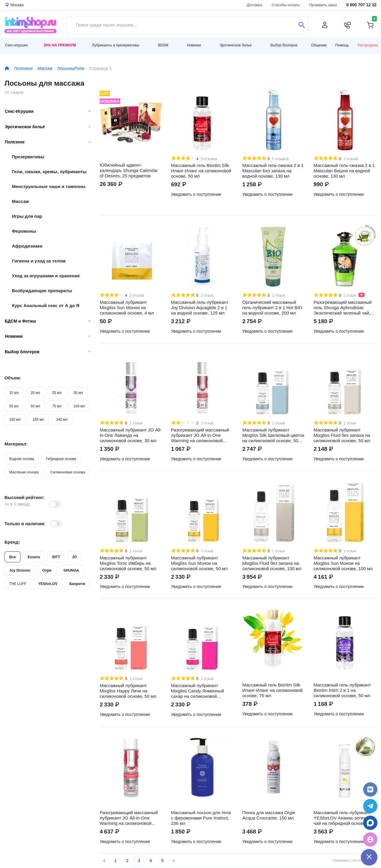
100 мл (79, 406)
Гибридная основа (61, 459)
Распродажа (368, 45)
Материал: (16, 444)
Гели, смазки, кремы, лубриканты (49, 172)
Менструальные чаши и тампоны (49, 186)
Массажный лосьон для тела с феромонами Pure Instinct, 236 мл (201, 818)
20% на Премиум (60, 45)
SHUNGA (71, 570)
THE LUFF (18, 584)
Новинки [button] (194, 45)
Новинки (48, 336)
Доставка (254, 5)
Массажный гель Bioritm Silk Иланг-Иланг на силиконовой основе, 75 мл (272, 690)
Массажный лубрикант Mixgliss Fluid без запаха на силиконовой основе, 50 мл (342, 435)
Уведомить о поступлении (196, 194)
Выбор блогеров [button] (284, 45)
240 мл (62, 419)
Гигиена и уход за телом (39, 261)
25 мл (57, 393)
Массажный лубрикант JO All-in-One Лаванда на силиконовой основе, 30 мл (131, 435)
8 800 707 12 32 (362, 5)
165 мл (39, 419)
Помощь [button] (342, 45)
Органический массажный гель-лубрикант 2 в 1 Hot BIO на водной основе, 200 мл (272, 308)
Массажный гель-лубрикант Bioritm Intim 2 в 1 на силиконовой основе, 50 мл (342, 690)
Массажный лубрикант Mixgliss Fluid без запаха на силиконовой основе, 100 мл (272, 563)
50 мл (14, 406)
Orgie (47, 570)
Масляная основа (24, 472)
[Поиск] (302, 25)
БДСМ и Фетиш (48, 321)
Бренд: (12, 542)
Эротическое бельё (48, 127)
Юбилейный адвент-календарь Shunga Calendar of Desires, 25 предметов (129, 171)
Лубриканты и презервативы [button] (116, 45)
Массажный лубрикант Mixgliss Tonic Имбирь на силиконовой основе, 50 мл (128, 563)
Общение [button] (319, 45)
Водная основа (22, 459)
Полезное (23, 68)
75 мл (57, 406)
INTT (56, 557)
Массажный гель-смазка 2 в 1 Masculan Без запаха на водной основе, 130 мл (273, 171)
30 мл (78, 393)
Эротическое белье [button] (236, 45)
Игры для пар (27, 216)
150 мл (15, 419)
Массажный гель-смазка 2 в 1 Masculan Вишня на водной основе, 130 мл (344, 171)
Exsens (34, 557)
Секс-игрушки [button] (16, 45)
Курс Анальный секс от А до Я (46, 305)
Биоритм (77, 584)
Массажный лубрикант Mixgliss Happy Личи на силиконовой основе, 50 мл (128, 691)
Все (13, 557)
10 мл (14, 393)
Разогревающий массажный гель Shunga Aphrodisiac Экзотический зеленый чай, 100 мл (343, 308)
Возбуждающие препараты (42, 291)
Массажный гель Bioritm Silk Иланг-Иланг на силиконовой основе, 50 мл (201, 171)
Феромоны (24, 231)
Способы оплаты (286, 5)
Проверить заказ (323, 5)
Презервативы (28, 157)
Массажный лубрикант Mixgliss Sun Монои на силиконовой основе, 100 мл (343, 563)
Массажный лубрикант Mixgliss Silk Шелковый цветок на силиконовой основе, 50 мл (273, 435)
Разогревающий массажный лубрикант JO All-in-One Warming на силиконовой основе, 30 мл (200, 435)
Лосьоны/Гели (71, 68)
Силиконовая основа (68, 472)
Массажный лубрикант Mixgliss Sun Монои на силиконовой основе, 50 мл (199, 563)
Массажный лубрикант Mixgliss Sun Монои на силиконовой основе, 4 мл (127, 308)
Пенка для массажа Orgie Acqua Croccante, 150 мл (269, 815)
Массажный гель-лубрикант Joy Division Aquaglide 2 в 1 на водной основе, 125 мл (200, 308)
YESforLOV (48, 584)
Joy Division (20, 570)
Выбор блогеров (48, 352)
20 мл (35, 393)
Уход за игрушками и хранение (46, 276)
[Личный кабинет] (325, 25)
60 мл (35, 406)
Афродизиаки (27, 246)
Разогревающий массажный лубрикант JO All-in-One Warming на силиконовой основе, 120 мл (129, 818)
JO (74, 557)
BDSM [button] (163, 45)
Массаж (45, 68)
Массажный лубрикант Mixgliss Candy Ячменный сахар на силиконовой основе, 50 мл (198, 691)
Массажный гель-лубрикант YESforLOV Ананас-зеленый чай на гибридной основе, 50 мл (343, 818)
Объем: (13, 378)
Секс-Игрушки (48, 111)
